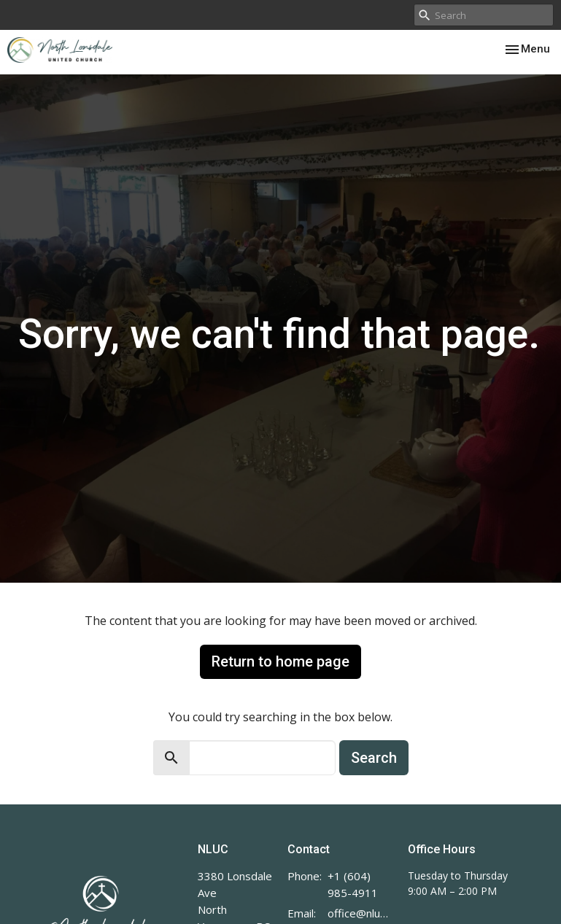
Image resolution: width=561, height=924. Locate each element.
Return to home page (280, 661)
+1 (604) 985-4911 (353, 884)
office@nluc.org (360, 913)
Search (374, 758)
